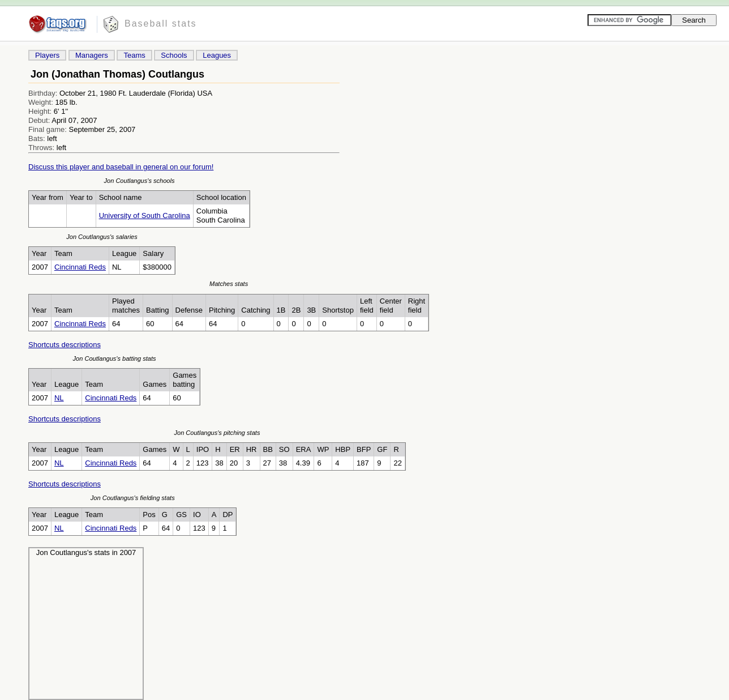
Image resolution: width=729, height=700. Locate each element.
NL (59, 398)
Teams (134, 55)
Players (47, 55)
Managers (92, 55)
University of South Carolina (145, 215)
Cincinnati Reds (80, 267)
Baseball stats (161, 24)
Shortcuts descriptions (65, 345)
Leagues (217, 55)
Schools (174, 55)
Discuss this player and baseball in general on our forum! (121, 167)
